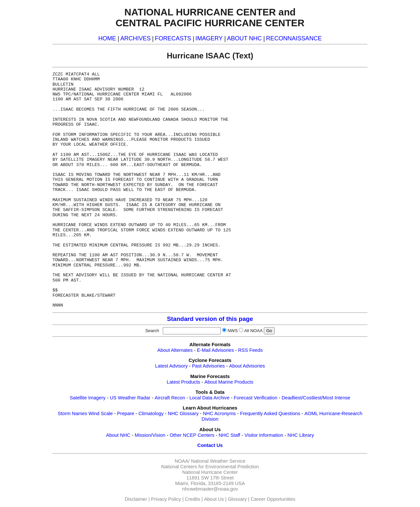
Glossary (237, 499)
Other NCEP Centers (192, 435)
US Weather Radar (130, 398)
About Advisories (247, 366)
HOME (107, 38)
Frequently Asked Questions (270, 413)
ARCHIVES (136, 38)
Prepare (126, 413)
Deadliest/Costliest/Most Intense (316, 398)
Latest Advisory (171, 366)
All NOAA (253, 331)
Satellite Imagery (87, 398)
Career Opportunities (273, 499)
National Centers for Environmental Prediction (210, 467)
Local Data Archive (209, 398)
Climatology (151, 413)
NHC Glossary (183, 413)
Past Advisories (208, 366)
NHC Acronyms (219, 413)
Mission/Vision (150, 435)
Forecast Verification (255, 398)
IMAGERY (209, 38)
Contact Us (210, 445)
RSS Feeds (251, 350)
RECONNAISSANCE (294, 38)
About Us (214, 499)
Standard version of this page (210, 319)
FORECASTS (173, 38)
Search (154, 331)
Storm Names (73, 413)
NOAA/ (182, 461)
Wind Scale (101, 413)
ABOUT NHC (244, 38)
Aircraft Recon (170, 398)
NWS (232, 331)
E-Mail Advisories (215, 350)
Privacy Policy (166, 499)
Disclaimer (136, 499)
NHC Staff (229, 435)
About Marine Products (229, 382)
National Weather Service (218, 461)
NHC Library (301, 435)
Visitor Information (264, 435)
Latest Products (183, 382)
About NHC (118, 435)
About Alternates (175, 350)
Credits (193, 499)
